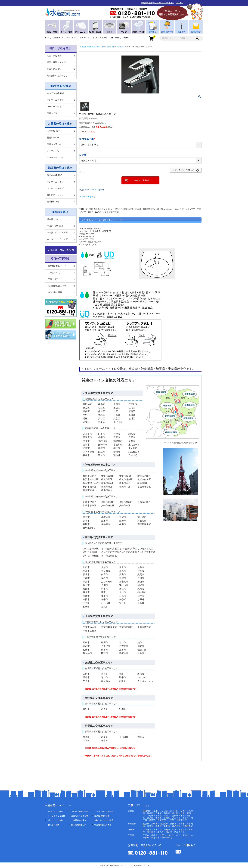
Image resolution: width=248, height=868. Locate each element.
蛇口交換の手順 (55, 292)
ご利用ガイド (70, 37)
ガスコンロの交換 (56, 820)
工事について (54, 273)
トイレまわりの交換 (56, 816)
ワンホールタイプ (55, 100)
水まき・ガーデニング (57, 239)
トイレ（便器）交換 (80, 811)
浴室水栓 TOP (53, 131)
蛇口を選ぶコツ (54, 69)
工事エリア (53, 279)
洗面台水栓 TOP (54, 175)
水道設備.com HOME (88, 47)
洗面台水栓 (111, 47)
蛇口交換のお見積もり (57, 76)
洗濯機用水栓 (53, 202)
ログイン (180, 3)
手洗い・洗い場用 (55, 226)
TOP (47, 37)
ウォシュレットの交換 (104, 811)
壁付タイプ (52, 113)
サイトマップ (86, 37)
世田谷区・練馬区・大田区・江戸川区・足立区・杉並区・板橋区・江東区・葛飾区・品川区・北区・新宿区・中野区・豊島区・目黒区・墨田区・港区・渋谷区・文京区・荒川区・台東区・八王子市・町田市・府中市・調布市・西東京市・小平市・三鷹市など (168, 816)
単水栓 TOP (52, 219)
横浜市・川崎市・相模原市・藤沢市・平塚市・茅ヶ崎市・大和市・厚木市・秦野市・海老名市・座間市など (168, 825)
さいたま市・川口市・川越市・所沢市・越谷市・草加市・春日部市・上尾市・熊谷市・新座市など (168, 831)
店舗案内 (57, 37)
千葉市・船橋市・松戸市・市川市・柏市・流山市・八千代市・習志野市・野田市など (168, 836)
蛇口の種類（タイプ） (57, 62)
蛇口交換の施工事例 (57, 286)
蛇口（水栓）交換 (56, 811)
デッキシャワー (54, 151)
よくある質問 (101, 37)
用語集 (126, 37)
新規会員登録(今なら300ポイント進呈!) (157, 3)
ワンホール (121, 47)
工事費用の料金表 (79, 820)
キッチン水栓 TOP (56, 93)
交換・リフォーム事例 (104, 820)
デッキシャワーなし (56, 157)
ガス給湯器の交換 (102, 816)
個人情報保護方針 (79, 825)
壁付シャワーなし (55, 144)
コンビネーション (55, 195)
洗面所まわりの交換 (80, 816)
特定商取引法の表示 (103, 825)
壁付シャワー (53, 138)
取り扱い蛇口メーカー (58, 266)
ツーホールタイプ (55, 107)
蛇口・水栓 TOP (54, 56)
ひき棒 (84, 155)
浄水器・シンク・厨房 (57, 233)
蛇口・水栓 (101, 47)
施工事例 (115, 37)
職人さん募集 (54, 825)
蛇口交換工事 (88, 139)
